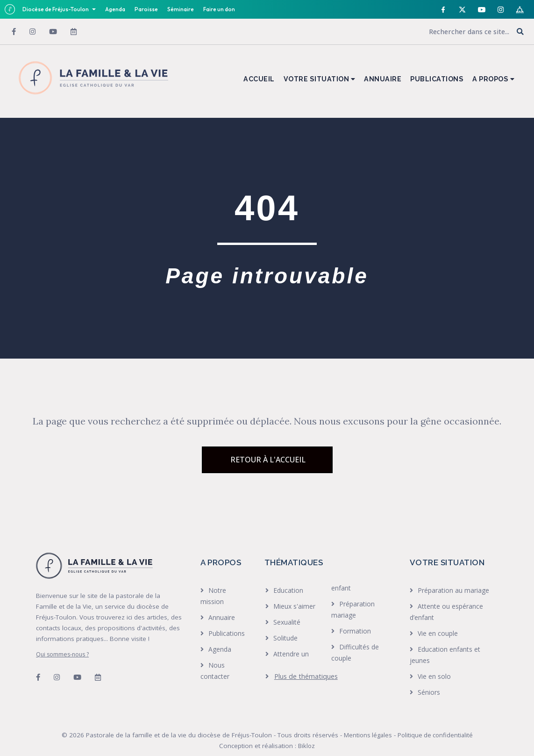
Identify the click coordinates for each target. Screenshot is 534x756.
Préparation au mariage (453, 590)
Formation (355, 631)
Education (288, 590)
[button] (520, 32)
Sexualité (287, 622)
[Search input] (448, 32)
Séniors (429, 692)
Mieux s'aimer (294, 606)
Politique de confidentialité (435, 735)
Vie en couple (438, 633)
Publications (227, 633)
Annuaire (222, 617)
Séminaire (181, 9)
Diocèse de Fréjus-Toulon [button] (56, 9)
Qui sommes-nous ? (62, 654)
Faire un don (219, 9)
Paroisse (146, 9)
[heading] (302, 677)
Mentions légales (368, 735)
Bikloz (306, 746)
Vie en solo (434, 676)
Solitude (285, 638)
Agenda (115, 9)
